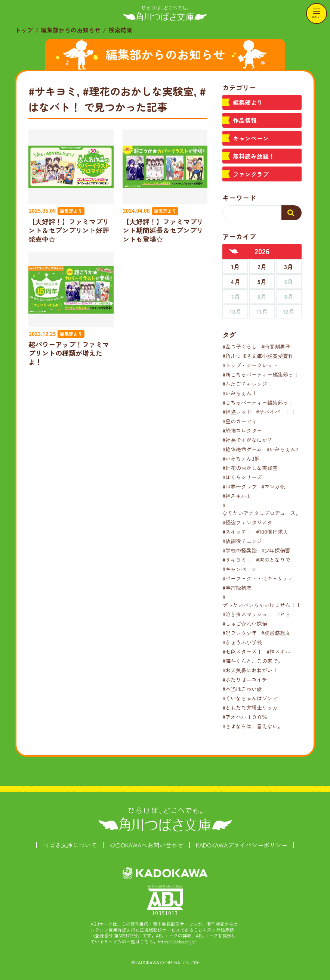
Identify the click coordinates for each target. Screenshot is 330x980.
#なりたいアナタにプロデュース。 (262, 509)
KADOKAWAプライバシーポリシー (242, 845)
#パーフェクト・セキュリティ (258, 578)
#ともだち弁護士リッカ (250, 707)
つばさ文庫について (70, 845)
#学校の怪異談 (240, 550)
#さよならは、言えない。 (253, 726)
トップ (24, 30)
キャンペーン (251, 138)
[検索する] (292, 213)
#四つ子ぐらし (240, 346)
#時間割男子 (276, 346)
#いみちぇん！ (240, 393)
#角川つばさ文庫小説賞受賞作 (258, 356)
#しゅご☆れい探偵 (245, 623)
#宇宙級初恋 (237, 588)
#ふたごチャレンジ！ (247, 384)
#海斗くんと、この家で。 (253, 661)
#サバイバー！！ (276, 412)
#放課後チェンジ (242, 541)
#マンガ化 (273, 486)
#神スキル (278, 651)
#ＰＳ (284, 614)
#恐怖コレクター (242, 430)
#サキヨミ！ (237, 560)
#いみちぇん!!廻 (241, 458)
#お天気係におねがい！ (250, 670)
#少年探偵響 (276, 550)
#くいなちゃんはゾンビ (250, 698)
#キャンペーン (240, 569)
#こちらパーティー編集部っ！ (258, 402)
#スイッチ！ (237, 532)
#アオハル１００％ (245, 717)
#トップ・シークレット (250, 365)
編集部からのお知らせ (71, 30)
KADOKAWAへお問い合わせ (146, 845)
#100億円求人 (272, 532)
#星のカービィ (240, 421)
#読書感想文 (276, 633)
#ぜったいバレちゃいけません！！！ (264, 601)
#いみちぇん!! (283, 449)
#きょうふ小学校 (242, 642)
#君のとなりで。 (276, 560)
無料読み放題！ (254, 156)
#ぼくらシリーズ (242, 477)
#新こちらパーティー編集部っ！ (260, 374)
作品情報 (245, 120)
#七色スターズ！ (242, 651)
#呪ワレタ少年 (240, 633)
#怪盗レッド (237, 412)
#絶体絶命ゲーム (242, 449)
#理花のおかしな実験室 (250, 468)
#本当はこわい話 (242, 689)
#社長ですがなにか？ (247, 440)
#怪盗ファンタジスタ (247, 522)
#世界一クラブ (240, 486)
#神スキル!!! (237, 496)
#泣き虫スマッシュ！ (247, 614)
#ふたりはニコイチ (245, 679)
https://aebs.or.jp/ (177, 941)
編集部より (248, 102)
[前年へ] (234, 251)
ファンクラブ (251, 174)
